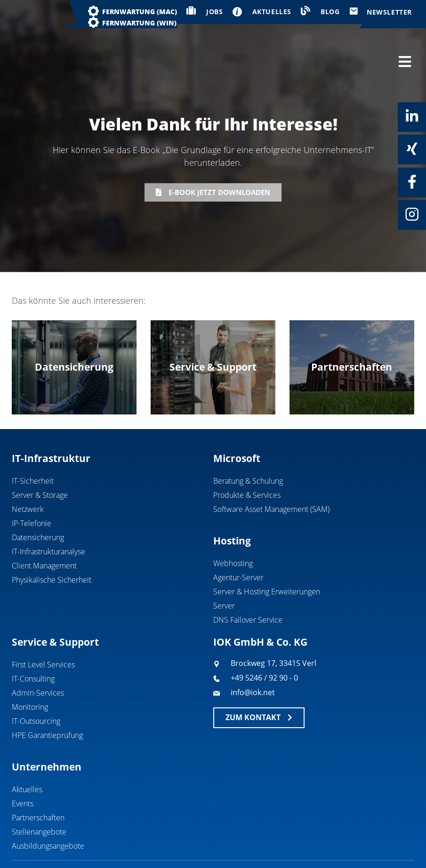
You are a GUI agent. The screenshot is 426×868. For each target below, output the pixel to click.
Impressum (343, 843)
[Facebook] (412, 182)
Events (23, 768)
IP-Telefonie (32, 487)
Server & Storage (40, 459)
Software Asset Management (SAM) (271, 473)
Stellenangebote (39, 796)
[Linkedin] (412, 116)
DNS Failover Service (248, 584)
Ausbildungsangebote (48, 811)
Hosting (232, 505)
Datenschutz (396, 843)
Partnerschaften (38, 782)
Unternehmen (47, 731)
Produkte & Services (247, 459)
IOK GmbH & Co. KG (260, 606)
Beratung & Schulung (248, 445)
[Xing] (412, 149)
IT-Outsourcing (36, 686)
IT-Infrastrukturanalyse (48, 516)
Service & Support (55, 606)
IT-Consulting (33, 643)
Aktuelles (27, 754)
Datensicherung (38, 502)
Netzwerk (28, 473)
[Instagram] (412, 214)
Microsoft (237, 422)
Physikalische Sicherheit (52, 544)
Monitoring (30, 672)
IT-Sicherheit (33, 445)
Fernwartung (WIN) (139, 23)
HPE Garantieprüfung (47, 700)
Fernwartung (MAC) (140, 12)
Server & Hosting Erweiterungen (267, 556)
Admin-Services (38, 657)
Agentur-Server (238, 542)
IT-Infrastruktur (51, 422)
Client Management (44, 530)
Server (224, 570)
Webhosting (233, 527)
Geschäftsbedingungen (271, 843)
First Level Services (43, 629)
